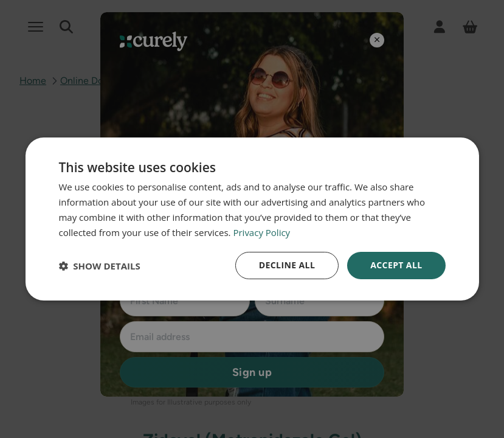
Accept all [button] (396, 265)
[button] (99, 266)
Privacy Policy (261, 232)
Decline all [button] (287, 265)
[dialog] (252, 219)
